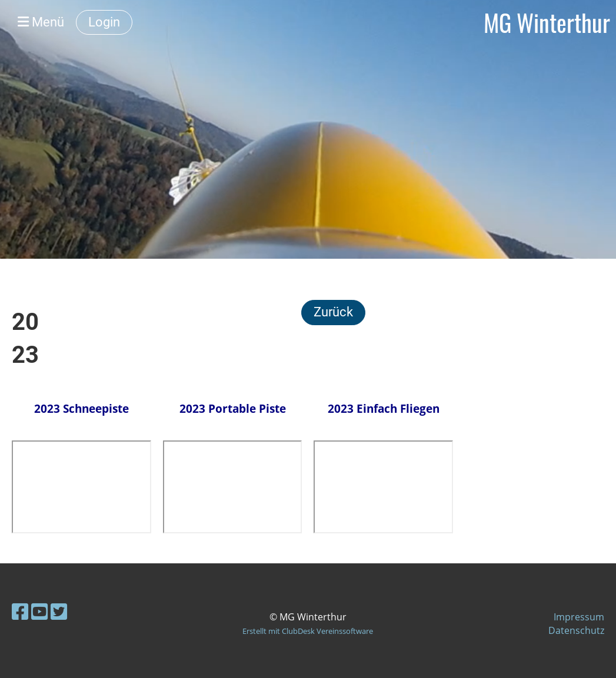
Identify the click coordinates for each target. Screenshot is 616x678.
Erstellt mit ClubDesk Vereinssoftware (308, 631)
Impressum (579, 617)
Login (104, 22)
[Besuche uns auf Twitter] (59, 611)
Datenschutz (576, 630)
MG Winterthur (547, 22)
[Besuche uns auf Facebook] (20, 611)
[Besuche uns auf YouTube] (39, 611)
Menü (41, 22)
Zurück (333, 312)
